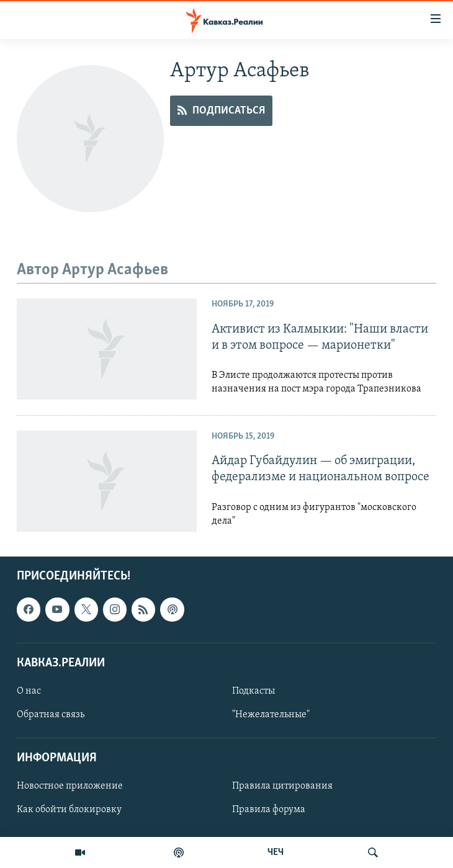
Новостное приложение (70, 786)
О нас (29, 691)
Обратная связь (51, 715)
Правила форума (269, 810)
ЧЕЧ (276, 852)
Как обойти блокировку (69, 810)
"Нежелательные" (271, 715)
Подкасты (253, 691)
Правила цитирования (282, 786)
